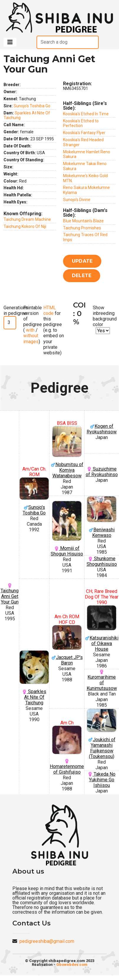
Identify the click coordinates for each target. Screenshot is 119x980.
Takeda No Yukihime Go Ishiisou (102, 780)
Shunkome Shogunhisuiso (102, 561)
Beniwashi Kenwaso (102, 517)
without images (31, 338)
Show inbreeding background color (105, 316)
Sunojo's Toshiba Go (32, 106)
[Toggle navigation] (10, 42)
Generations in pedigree (16, 310)
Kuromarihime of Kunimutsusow (102, 680)
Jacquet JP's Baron (67, 645)
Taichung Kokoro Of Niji (25, 226)
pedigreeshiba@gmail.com (47, 941)
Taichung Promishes (82, 228)
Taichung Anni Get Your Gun (10, 594)
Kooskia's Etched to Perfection (81, 123)
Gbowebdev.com (72, 965)
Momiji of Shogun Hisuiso (67, 529)
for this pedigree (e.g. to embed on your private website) (54, 330)
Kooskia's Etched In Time (86, 114)
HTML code (50, 310)
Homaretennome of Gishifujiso (67, 750)
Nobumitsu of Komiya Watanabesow (67, 452)
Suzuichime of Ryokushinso (102, 472)
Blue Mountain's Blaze (83, 221)
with (30, 330)
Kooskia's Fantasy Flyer (84, 133)
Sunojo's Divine (77, 200)
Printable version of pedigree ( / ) (33, 325)
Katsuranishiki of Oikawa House (102, 629)
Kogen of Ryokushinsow (102, 429)
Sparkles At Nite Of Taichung (34, 678)
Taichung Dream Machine (27, 219)
